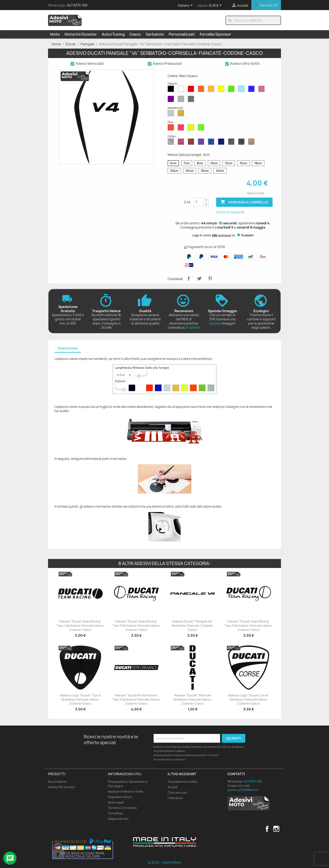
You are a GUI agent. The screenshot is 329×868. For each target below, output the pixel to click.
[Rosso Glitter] (192, 143)
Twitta (199, 278)
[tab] (68, 349)
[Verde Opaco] (232, 90)
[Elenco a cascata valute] (216, 6)
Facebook (267, 829)
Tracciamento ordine (183, 782)
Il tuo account (182, 774)
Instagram (276, 829)
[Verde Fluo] (202, 128)
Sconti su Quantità (230, 212)
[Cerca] (253, 20)
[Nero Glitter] (242, 143)
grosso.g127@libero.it (243, 790)
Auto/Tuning (113, 34)
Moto (55, 34)
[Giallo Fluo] (192, 128)
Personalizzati (182, 34)
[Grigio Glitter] (232, 143)
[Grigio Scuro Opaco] (192, 100)
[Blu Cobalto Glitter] (222, 143)
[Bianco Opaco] (182, 90)
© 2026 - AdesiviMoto (165, 862)
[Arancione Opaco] (202, 90)
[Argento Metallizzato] (172, 114)
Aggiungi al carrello (244, 202)
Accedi (172, 787)
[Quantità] (199, 202)
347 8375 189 (77, 5)
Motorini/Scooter (81, 34)
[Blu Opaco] (252, 90)
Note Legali (116, 802)
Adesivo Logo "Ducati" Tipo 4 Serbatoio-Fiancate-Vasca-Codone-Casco (80, 699)
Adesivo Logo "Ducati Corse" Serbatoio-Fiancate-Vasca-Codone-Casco (249, 699)
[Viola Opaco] (172, 100)
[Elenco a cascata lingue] (186, 6)
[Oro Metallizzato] (182, 114)
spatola (215, 323)
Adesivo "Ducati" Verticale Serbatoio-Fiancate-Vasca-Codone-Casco (193, 699)
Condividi (189, 278)
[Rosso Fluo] (172, 128)
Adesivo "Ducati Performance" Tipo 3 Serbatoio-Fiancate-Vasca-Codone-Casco (136, 699)
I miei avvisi (175, 798)
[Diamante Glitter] (172, 143)
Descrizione (68, 348)
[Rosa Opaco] (262, 90)
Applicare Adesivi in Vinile (126, 791)
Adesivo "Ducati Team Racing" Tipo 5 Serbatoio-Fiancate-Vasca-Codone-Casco (136, 625)
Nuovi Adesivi (57, 782)
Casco (135, 34)
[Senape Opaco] (212, 90)
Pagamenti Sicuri (120, 797)
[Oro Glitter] (252, 143)
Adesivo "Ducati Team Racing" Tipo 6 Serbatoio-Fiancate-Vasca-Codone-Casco (249, 625)
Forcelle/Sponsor (215, 34)
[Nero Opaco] (172, 90)
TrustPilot (193, 328)
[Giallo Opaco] (222, 90)
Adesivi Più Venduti (61, 787)
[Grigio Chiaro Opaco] (182, 100)
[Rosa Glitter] (182, 143)
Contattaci (116, 813)
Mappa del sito (118, 819)
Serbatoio (155, 34)
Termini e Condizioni (122, 808)
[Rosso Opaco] (192, 90)
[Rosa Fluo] (182, 128)
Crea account (178, 792)
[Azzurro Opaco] (242, 90)
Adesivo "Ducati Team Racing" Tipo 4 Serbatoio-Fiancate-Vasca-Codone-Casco (80, 625)
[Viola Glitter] (202, 143)
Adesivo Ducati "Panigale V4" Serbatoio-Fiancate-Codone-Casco (193, 625)
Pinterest (210, 278)
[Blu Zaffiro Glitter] (212, 143)
